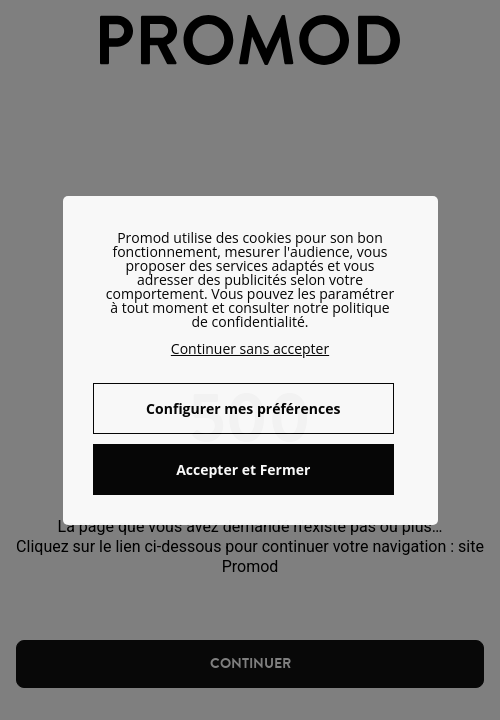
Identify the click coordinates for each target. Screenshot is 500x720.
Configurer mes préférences (243, 408)
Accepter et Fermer (243, 469)
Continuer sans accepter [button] (250, 348)
